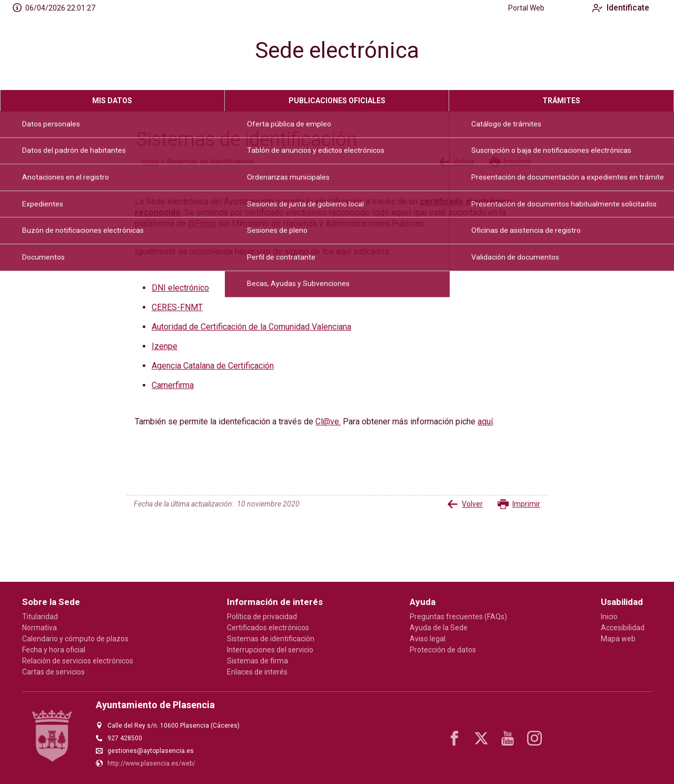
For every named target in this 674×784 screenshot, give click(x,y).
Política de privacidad (262, 617)
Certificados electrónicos (268, 628)
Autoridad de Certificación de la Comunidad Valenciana (251, 327)
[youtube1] (508, 738)
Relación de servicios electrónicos (78, 661)
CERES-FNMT (177, 307)
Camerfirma (173, 385)
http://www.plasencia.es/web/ (151, 763)
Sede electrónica (337, 50)
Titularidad (40, 617)
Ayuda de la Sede (439, 628)
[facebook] (454, 738)
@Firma (202, 224)
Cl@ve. (328, 421)
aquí (485, 421)
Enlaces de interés (257, 672)
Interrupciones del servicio (270, 650)
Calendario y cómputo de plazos (75, 639)
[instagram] (534, 738)
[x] (481, 738)
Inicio (151, 162)
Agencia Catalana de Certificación (213, 366)
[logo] (70, 53)
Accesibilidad (623, 628)
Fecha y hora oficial (54, 650)
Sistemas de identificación (271, 639)
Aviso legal (428, 639)
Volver (457, 162)
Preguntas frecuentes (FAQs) (458, 617)
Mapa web (618, 639)
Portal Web (518, 8)
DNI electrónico (180, 288)
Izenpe (165, 346)
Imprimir (511, 162)
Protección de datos (443, 650)
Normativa (39, 628)
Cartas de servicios (53, 672)
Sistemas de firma (257, 661)
